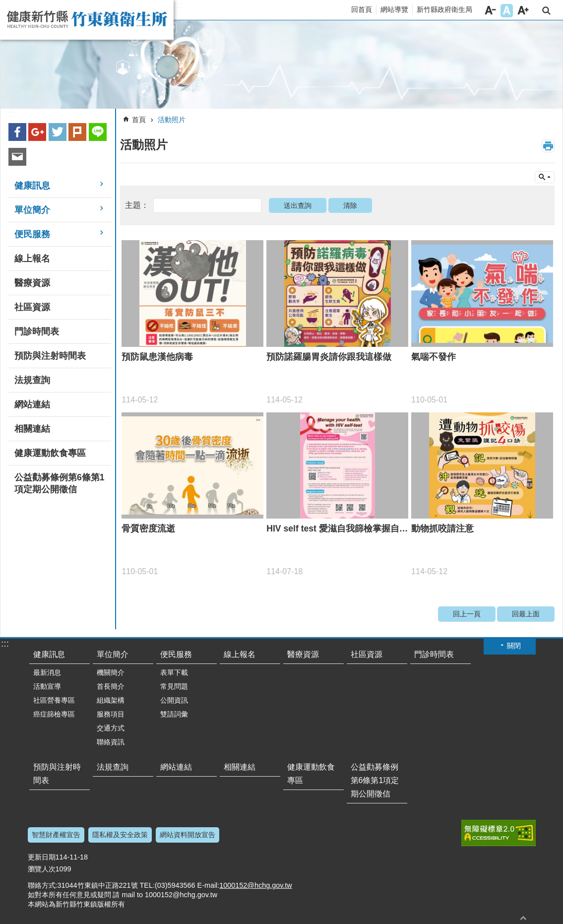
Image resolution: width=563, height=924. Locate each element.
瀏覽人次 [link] (42, 869)
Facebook (17, 132)
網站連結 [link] (32, 404)
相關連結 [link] (32, 429)
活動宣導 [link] (47, 686)
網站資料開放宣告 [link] (188, 835)
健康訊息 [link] (32, 186)
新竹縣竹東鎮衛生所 (87, 20)
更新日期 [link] (42, 857)
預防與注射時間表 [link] (50, 356)
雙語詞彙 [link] (174, 714)
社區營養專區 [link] (54, 700)
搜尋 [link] (546, 11)
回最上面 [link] (526, 614)
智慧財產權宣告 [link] (56, 835)
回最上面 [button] (523, 918)
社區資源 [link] (32, 307)
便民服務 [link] (32, 234)
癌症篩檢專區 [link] (54, 714)
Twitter (58, 132)
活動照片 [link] (172, 120)
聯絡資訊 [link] (111, 742)
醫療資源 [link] (32, 283)
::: (179, 5)
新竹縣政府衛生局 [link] (444, 9)
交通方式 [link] (111, 728)
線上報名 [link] (32, 259)
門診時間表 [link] (37, 331)
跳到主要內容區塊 (5, 5)
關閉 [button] (514, 646)
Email (17, 157)
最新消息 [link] (47, 672)
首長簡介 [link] (111, 686)
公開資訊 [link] (174, 700)
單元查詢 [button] (545, 177)
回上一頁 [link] (467, 614)
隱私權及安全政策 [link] (120, 835)
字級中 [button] (507, 11)
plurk (77, 132)
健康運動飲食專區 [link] (50, 453)
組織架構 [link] (111, 700)
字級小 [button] (490, 11)
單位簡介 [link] (32, 210)
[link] (281, 65)
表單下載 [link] (174, 672)
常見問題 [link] (174, 686)
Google (37, 132)
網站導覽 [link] (394, 9)
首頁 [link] (139, 120)
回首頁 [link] (362, 9)
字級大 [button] (523, 11)
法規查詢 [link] (32, 380)
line (98, 132)
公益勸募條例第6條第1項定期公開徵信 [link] (60, 483)
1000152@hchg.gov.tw (255, 885)
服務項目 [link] (111, 714)
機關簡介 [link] (111, 672)
